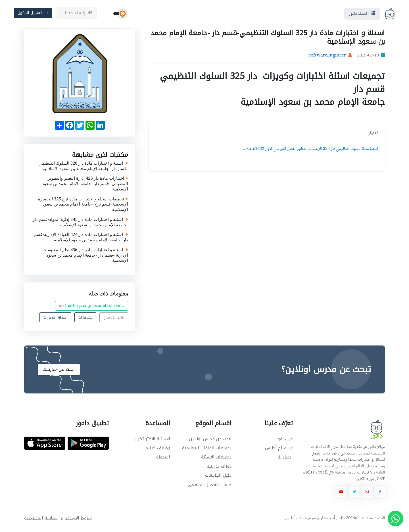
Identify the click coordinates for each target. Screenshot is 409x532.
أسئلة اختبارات (55, 318)
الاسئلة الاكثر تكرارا (152, 440)
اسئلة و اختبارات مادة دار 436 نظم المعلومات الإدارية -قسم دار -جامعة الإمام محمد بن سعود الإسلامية (85, 256)
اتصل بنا (285, 458)
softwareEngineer (327, 57)
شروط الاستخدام (76, 519)
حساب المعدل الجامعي (210, 485)
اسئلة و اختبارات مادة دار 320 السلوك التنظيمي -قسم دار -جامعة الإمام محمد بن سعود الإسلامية (83, 167)
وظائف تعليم (158, 449)
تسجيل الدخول (33, 13)
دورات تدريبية (219, 467)
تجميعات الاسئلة (216, 458)
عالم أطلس (294, 519)
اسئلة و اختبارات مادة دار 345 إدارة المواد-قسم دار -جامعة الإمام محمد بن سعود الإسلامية (80, 223)
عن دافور (284, 440)
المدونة (163, 458)
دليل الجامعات (218, 476)
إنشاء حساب (77, 13)
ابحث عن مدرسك (59, 370)
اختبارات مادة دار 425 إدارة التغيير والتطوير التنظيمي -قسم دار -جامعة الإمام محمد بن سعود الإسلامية (85, 185)
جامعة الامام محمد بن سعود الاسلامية (91, 306)
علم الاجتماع (114, 318)
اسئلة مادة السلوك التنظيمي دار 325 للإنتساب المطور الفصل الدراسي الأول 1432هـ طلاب (310, 150)
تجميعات (85, 318)
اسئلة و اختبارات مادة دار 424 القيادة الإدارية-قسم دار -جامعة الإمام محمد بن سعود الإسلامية (81, 238)
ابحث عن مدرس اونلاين (210, 440)
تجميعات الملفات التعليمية (207, 449)
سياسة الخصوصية (41, 519)
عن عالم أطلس (279, 449)
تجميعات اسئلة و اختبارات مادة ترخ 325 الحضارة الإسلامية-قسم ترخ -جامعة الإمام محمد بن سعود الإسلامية (83, 205)
